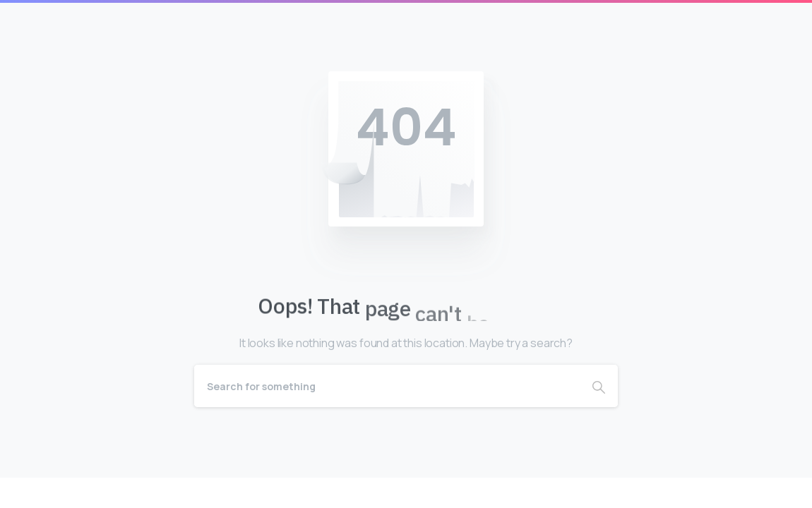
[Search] (387, 386)
